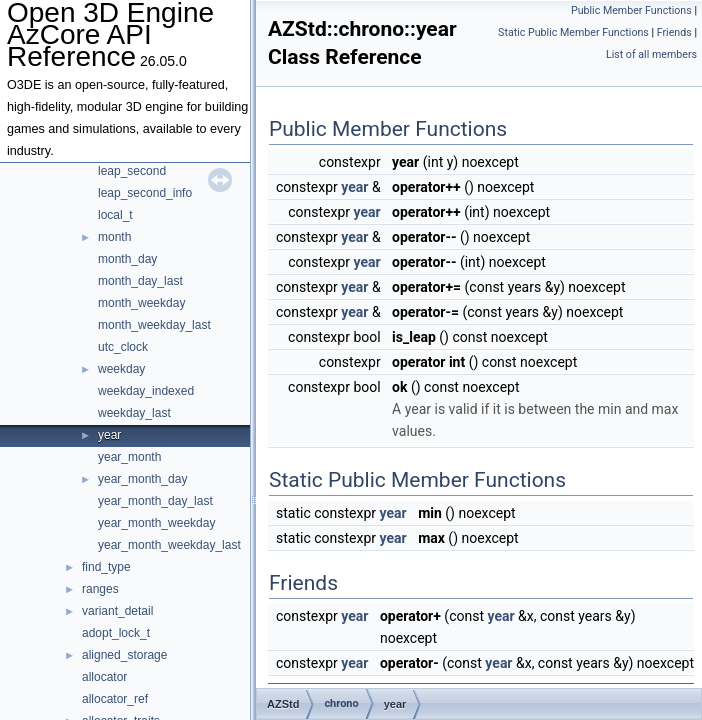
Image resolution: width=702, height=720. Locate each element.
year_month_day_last (155, 501)
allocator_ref (115, 699)
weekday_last (134, 413)
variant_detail (117, 611)
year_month (129, 457)
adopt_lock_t (116, 633)
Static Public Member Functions (573, 32)
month (114, 237)
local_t (115, 215)
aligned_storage (124, 655)
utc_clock (123, 347)
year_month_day (142, 479)
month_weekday (141, 303)
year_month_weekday (156, 523)
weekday (121, 369)
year (109, 435)
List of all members (651, 54)
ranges (100, 589)
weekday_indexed (146, 391)
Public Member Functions (631, 10)
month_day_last (140, 281)
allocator (104, 677)
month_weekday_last (154, 325)
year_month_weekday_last (169, 545)
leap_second (132, 171)
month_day (127, 259)
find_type (106, 567)
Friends (674, 32)
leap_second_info (145, 193)
